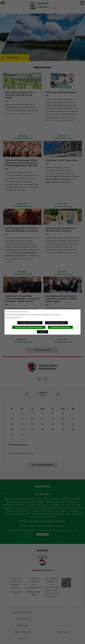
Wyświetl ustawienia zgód (56, 323)
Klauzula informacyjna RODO (30, 323)
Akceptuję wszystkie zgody (60, 327)
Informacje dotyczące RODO (13, 318)
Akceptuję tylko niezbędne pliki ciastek (29, 327)
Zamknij (43, 332)
